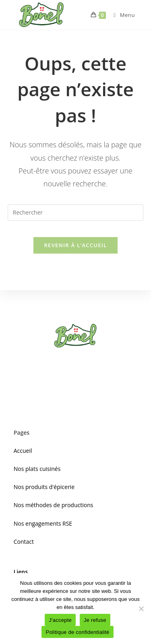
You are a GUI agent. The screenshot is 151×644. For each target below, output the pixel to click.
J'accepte (60, 620)
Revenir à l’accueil (75, 245)
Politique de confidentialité (77, 632)
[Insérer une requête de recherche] (76, 213)
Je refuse (95, 620)
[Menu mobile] (121, 15)
